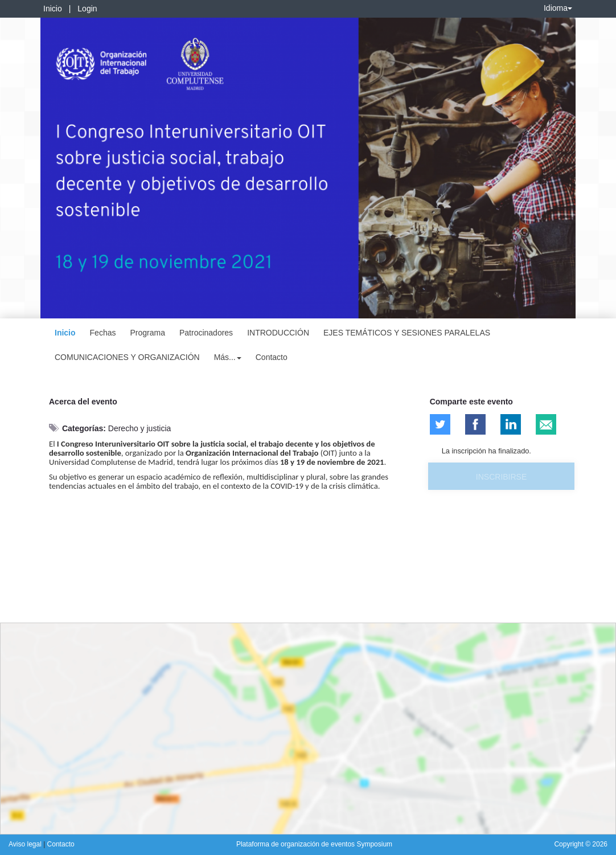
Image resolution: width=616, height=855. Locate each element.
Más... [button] (228, 357)
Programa (147, 333)
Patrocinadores (206, 333)
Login (87, 9)
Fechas (103, 333)
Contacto (272, 357)
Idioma (558, 8)
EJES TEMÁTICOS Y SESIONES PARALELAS (407, 333)
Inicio (53, 9)
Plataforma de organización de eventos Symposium (314, 844)
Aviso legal (26, 844)
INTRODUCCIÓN (278, 333)
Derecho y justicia (140, 428)
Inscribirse (501, 477)
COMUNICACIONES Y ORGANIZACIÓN (127, 357)
